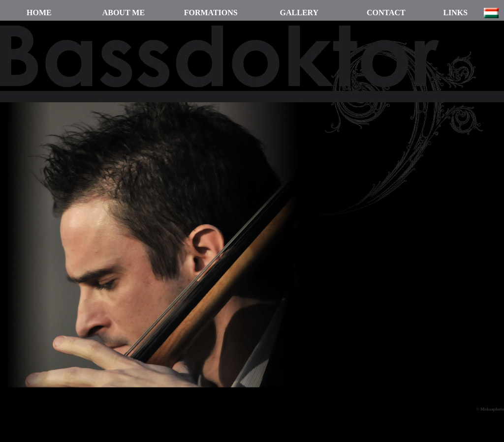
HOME (39, 13)
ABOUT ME (124, 13)
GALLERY (299, 13)
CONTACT (386, 13)
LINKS (455, 13)
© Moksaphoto (490, 409)
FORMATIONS (211, 13)
